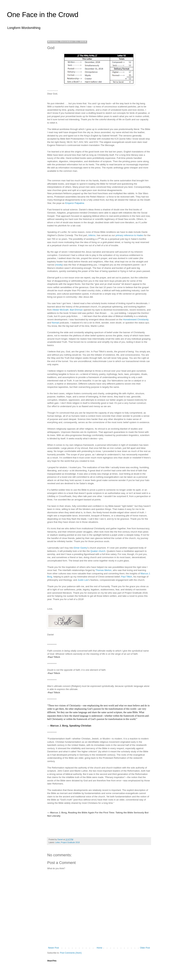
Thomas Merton (103, 570)
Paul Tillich (126, 577)
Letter (58, 842)
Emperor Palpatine (75, 203)
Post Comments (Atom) (71, 953)
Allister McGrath (60, 310)
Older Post (145, 948)
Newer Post (53, 948)
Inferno (92, 235)
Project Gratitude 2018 (70, 842)
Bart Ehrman (76, 310)
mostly (59, 265)
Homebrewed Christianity (136, 320)
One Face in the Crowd (43, 15)
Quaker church (98, 551)
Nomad (55, 323)
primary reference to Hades (130, 235)
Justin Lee (83, 580)
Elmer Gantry (80, 548)
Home (99, 948)
